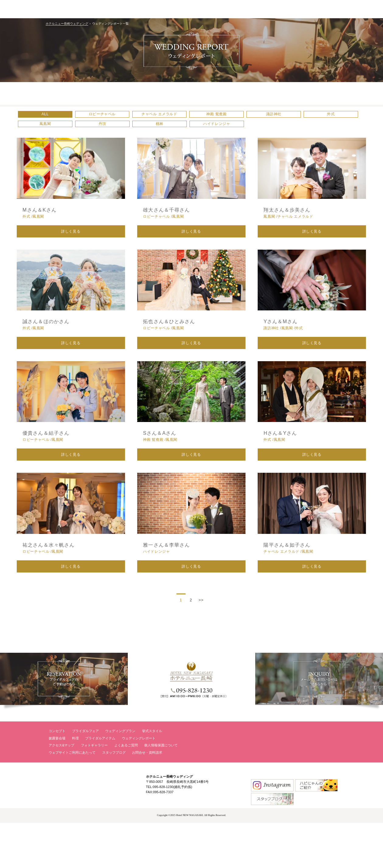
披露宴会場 (57, 783)
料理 (75, 783)
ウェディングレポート (139, 783)
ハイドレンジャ (307, 131)
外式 (49, 131)
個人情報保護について (161, 791)
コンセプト (57, 776)
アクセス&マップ (61, 791)
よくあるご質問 (126, 791)
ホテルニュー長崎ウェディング (67, 24)
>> (201, 645)
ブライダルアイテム (100, 783)
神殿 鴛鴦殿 (242, 116)
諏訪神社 (307, 116)
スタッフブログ (114, 798)
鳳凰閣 (113, 131)
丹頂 (178, 131)
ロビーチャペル (113, 116)
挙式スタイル (152, 776)
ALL (49, 116)
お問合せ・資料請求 (147, 798)
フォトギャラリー (94, 791)
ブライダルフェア (85, 776)
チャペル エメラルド (178, 116)
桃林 (242, 131)
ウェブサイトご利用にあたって (72, 798)
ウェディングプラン (120, 776)
